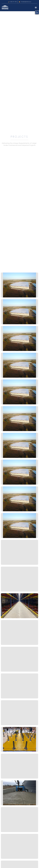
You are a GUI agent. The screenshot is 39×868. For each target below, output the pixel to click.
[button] (36, 7)
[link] (37, 12)
